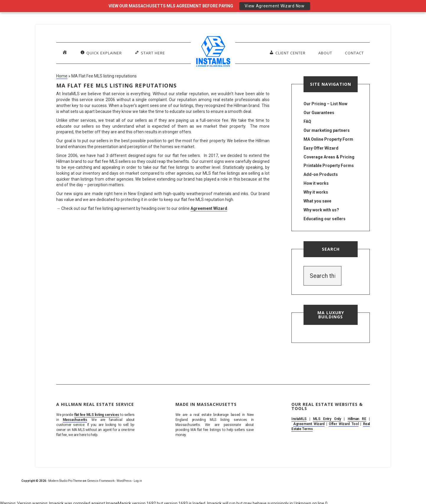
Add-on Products (321, 174)
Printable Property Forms (329, 166)
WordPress (124, 481)
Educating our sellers (325, 219)
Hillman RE (357, 419)
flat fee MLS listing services (97, 415)
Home (62, 76)
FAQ (307, 121)
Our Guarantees (319, 113)
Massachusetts (75, 420)
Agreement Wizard (209, 208)
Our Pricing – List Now (325, 104)
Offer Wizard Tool (344, 424)
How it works (316, 183)
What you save (317, 201)
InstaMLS (299, 419)
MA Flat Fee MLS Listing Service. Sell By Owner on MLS (213, 53)
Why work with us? (321, 210)
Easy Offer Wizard (321, 148)
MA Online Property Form (328, 139)
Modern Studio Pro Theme (65, 481)
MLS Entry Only (327, 419)
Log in (138, 481)
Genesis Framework (101, 481)
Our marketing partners (327, 130)
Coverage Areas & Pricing (329, 157)
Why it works (316, 192)
